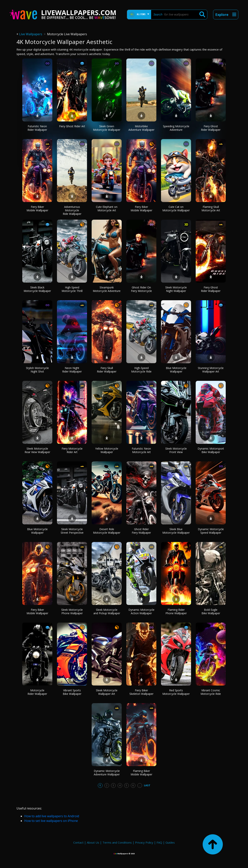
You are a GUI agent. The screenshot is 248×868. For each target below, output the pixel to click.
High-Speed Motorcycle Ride (141, 370)
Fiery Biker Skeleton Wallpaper (141, 692)
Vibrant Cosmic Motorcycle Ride (211, 692)
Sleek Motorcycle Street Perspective (72, 531)
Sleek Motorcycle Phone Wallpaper (72, 611)
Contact (78, 842)
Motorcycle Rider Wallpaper (37, 692)
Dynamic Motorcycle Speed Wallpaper (211, 531)
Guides (170, 842)
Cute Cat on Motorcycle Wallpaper (176, 209)
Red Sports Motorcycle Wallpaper (176, 692)
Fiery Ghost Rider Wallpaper (211, 128)
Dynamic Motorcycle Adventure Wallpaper (107, 773)
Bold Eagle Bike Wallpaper (211, 611)
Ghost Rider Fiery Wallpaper (141, 531)
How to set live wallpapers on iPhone (51, 821)
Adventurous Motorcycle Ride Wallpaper (72, 210)
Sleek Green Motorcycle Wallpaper (107, 128)
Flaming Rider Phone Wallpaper (176, 611)
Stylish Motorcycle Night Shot (37, 370)
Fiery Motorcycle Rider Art (72, 450)
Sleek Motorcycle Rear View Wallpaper (37, 450)
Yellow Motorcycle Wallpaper (107, 450)
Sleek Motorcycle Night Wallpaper (176, 289)
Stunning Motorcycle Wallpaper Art (211, 370)
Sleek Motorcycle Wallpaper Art (107, 692)
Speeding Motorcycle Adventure (176, 128)
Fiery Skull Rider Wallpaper (107, 370)
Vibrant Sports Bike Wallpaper (72, 692)
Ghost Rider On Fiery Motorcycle (141, 289)
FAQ (159, 842)
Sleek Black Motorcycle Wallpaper (37, 289)
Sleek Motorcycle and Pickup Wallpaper (107, 611)
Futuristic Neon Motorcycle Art (141, 450)
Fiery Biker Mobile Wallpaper (37, 209)
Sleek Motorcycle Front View (176, 450)
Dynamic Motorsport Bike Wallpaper (211, 450)
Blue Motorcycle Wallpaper (176, 370)
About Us (93, 842)
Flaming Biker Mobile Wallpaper (141, 773)
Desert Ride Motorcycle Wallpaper (107, 531)
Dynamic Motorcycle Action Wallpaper (141, 611)
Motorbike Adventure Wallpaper (141, 128)
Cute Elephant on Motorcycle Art (107, 209)
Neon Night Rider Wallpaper (72, 370)
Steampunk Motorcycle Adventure (107, 289)
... (140, 785)
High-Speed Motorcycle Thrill (72, 289)
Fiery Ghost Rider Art (72, 126)
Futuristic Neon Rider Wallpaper (37, 128)
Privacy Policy (144, 842)
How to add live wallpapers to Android (52, 816)
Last (147, 785)
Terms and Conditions (117, 842)
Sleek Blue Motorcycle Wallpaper (176, 531)
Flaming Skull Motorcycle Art (211, 209)
